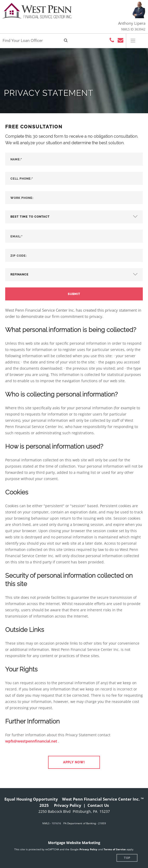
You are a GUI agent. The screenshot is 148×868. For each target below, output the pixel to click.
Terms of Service (115, 849)
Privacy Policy (68, 805)
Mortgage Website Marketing (74, 843)
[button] (74, 762)
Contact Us (98, 805)
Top (127, 858)
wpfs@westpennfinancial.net (31, 741)
